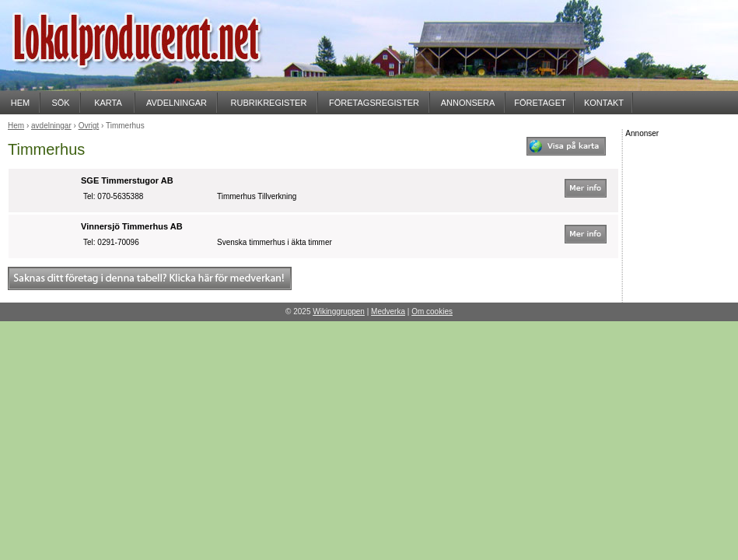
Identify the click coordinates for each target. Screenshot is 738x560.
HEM (20, 103)
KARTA (108, 103)
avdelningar (51, 126)
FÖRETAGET (540, 103)
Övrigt (89, 126)
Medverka (388, 311)
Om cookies (432, 311)
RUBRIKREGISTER (269, 103)
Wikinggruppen (339, 311)
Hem (16, 126)
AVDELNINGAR (177, 103)
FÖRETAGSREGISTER (374, 103)
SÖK (60, 103)
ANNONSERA (468, 103)
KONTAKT (604, 103)
